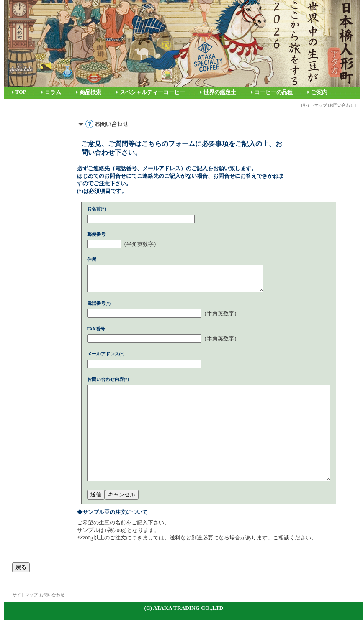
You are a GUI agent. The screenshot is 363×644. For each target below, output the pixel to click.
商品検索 (90, 92)
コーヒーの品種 (274, 92)
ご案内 (319, 92)
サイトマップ (314, 105)
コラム (53, 92)
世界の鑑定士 (220, 92)
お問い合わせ (342, 105)
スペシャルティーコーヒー (152, 92)
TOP (21, 92)
